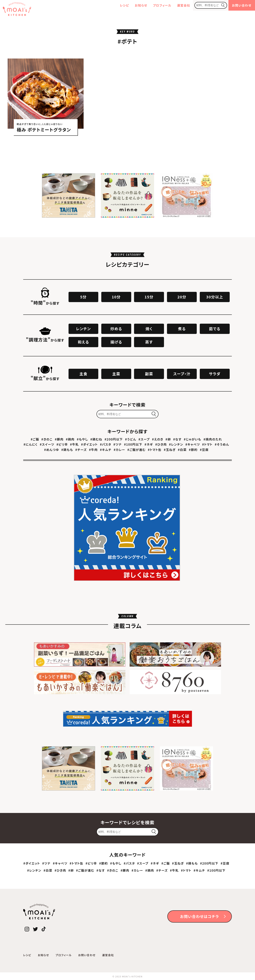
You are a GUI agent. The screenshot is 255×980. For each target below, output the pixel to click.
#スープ (144, 439)
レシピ (125, 5)
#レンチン (176, 444)
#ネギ (149, 444)
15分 (149, 297)
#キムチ (106, 450)
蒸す (149, 342)
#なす (177, 439)
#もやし (83, 439)
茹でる (215, 329)
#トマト (207, 444)
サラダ (215, 374)
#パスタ (105, 444)
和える (83, 342)
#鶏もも (67, 450)
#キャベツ (193, 444)
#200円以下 (114, 439)
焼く (149, 329)
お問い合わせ (242, 5)
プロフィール (162, 5)
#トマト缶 (155, 450)
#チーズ (81, 450)
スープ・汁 (182, 374)
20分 (182, 297)
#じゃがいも (192, 439)
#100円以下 (133, 444)
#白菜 (182, 450)
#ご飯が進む (136, 450)
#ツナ (118, 444)
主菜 (116, 374)
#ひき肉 (161, 444)
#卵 (168, 439)
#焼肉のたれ (213, 439)
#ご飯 (35, 439)
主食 (83, 374)
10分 (116, 297)
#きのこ (47, 439)
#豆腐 (204, 450)
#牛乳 (74, 444)
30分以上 (215, 297)
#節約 (193, 450)
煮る (182, 329)
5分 (83, 297)
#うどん (131, 439)
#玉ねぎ (170, 450)
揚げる (116, 342)
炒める (116, 329)
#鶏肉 (70, 439)
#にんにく (31, 444)
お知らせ (141, 5)
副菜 (149, 374)
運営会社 (184, 5)
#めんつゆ (52, 450)
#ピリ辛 (62, 444)
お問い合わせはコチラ (200, 916)
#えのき (158, 439)
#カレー (119, 450)
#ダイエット (89, 444)
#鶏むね (96, 439)
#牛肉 (93, 450)
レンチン (83, 329)
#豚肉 (59, 439)
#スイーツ (47, 444)
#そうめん (222, 444)
